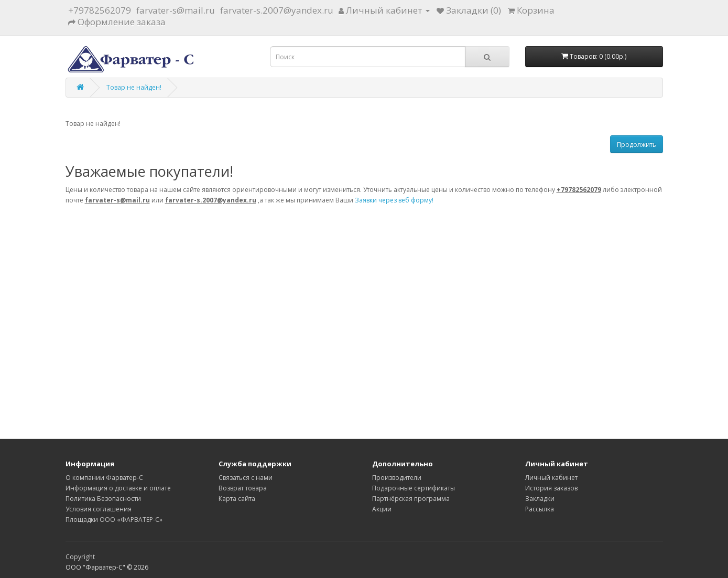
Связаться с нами (246, 478)
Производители (397, 478)
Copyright (80, 557)
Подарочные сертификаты (414, 488)
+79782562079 (100, 10)
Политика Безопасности (103, 499)
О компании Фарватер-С (104, 478)
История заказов (551, 488)
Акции (382, 509)
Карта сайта (237, 499)
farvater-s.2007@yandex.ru (277, 10)
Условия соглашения (99, 509)
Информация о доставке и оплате (118, 488)
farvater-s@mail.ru (176, 10)
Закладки (540, 499)
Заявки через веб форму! (394, 200)
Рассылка (540, 509)
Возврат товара (243, 488)
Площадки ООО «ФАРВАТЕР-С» (114, 520)
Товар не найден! (134, 87)
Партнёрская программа (411, 499)
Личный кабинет (551, 478)
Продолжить (637, 144)
